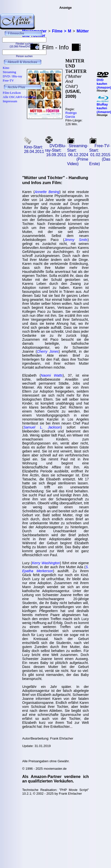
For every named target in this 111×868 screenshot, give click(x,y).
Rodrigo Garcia (71, 115)
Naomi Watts (52, 375)
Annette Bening (47, 192)
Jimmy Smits (76, 240)
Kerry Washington (46, 563)
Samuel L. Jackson (42, 427)
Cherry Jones (48, 351)
